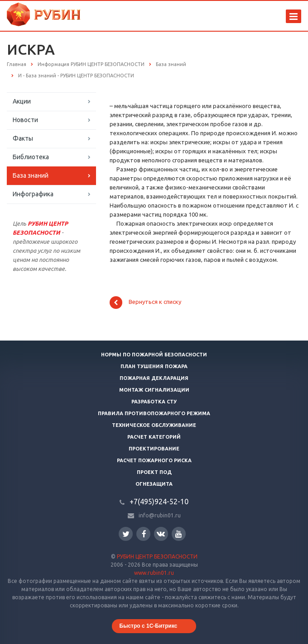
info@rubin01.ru (160, 515)
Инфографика (33, 194)
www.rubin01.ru (154, 573)
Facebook (144, 534)
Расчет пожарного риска (154, 460)
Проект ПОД (154, 472)
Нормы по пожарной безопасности (154, 355)
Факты (23, 138)
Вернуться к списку (145, 303)
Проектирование (154, 449)
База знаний (31, 175)
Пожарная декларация (154, 378)
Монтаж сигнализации (154, 390)
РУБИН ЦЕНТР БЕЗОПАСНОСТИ (157, 556)
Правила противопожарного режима (154, 413)
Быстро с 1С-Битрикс (149, 626)
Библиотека (31, 157)
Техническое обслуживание (154, 425)
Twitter (126, 534)
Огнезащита (154, 484)
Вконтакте (161, 533)
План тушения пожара (154, 366)
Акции (22, 101)
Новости (25, 120)
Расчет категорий (154, 437)
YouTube (179, 534)
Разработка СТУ (154, 402)
